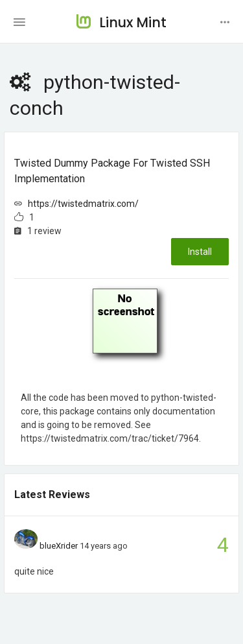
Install (200, 252)
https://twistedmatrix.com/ (83, 204)
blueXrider (59, 546)
